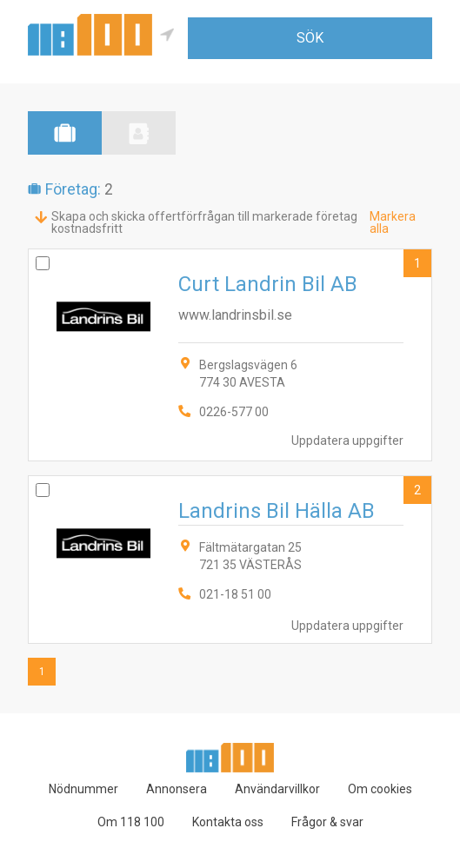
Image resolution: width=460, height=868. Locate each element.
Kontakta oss (228, 822)
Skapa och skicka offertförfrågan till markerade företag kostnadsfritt (204, 222)
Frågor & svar (327, 822)
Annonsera (177, 789)
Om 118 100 (131, 822)
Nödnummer (83, 789)
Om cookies (380, 789)
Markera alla (393, 222)
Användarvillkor (277, 789)
